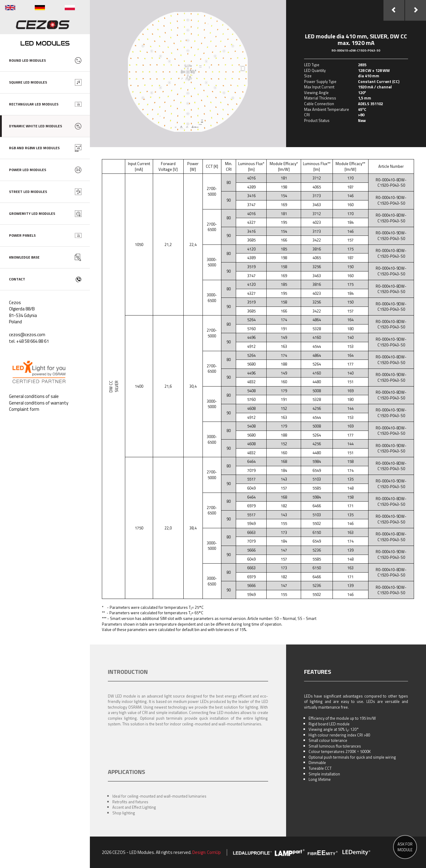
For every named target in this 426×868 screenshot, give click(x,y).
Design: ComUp (207, 852)
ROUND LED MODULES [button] (27, 60)
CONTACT (17, 279)
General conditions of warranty (39, 403)
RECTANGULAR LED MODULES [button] (34, 104)
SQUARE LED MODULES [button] (28, 82)
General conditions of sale (34, 396)
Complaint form (24, 409)
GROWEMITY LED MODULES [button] (32, 213)
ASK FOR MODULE (405, 847)
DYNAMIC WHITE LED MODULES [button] (35, 126)
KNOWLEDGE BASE (24, 257)
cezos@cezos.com (27, 335)
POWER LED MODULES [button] (28, 170)
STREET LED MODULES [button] (28, 192)
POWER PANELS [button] (22, 235)
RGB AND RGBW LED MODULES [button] (34, 148)
